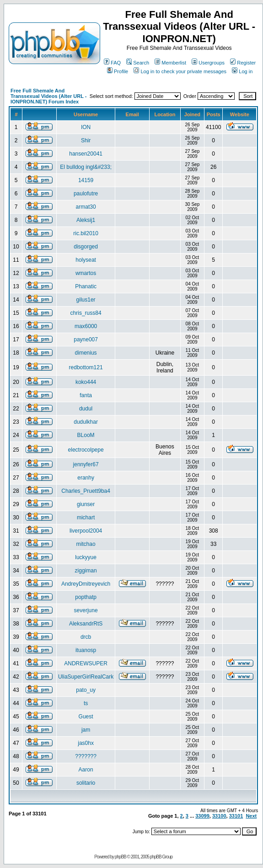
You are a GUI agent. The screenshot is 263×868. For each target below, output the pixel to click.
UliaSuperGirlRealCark (86, 677)
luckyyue (86, 557)
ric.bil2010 (86, 233)
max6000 (86, 326)
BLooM (86, 435)
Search (138, 63)
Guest (86, 717)
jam (86, 730)
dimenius (86, 353)
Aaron (86, 770)
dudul (86, 409)
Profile (118, 71)
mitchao (86, 544)
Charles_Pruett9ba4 (86, 491)
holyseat (86, 260)
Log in (242, 71)
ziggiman (86, 571)
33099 (202, 816)
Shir (86, 140)
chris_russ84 (86, 313)
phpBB (121, 857)
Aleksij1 (86, 220)
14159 (86, 180)
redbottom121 (86, 367)
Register (243, 63)
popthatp (86, 597)
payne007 (86, 340)
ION (86, 127)
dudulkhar (86, 422)
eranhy (86, 478)
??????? (86, 756)
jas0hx (86, 743)
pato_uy (86, 690)
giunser (86, 504)
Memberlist (170, 63)
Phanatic (86, 286)
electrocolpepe (86, 450)
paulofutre (86, 194)
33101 (236, 816)
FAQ (112, 63)
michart (86, 518)
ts (86, 703)
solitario (86, 783)
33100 (219, 816)
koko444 (86, 382)
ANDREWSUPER (86, 663)
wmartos (86, 273)
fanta (86, 395)
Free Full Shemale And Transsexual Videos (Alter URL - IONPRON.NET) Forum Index (48, 96)
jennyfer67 (86, 464)
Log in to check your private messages (180, 71)
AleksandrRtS (86, 624)
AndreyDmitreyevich (86, 584)
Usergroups (208, 63)
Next (251, 816)
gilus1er (86, 300)
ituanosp (86, 650)
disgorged (86, 247)
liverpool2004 (86, 531)
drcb (86, 637)
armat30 (86, 207)
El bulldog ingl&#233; (86, 167)
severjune (86, 610)
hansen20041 (86, 154)
